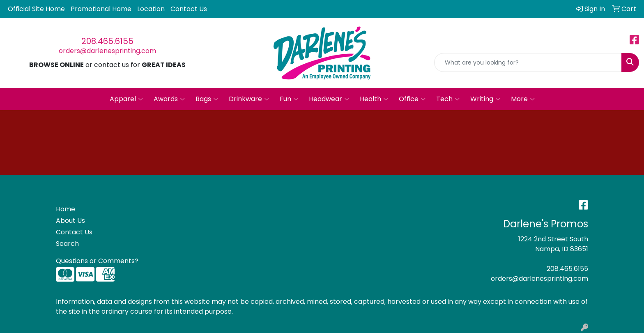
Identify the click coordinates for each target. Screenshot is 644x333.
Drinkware (249, 99)
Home (66, 209)
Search (67, 244)
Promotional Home (101, 9)
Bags (207, 99)
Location (151, 9)
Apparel (126, 99)
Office (412, 99)
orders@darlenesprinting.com (107, 51)
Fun (289, 99)
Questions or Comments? (97, 261)
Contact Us (189, 9)
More (523, 99)
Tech (448, 99)
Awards (169, 99)
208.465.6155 (107, 41)
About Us (70, 221)
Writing (485, 99)
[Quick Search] (528, 62)
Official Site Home (36, 9)
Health (374, 99)
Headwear (329, 99)
